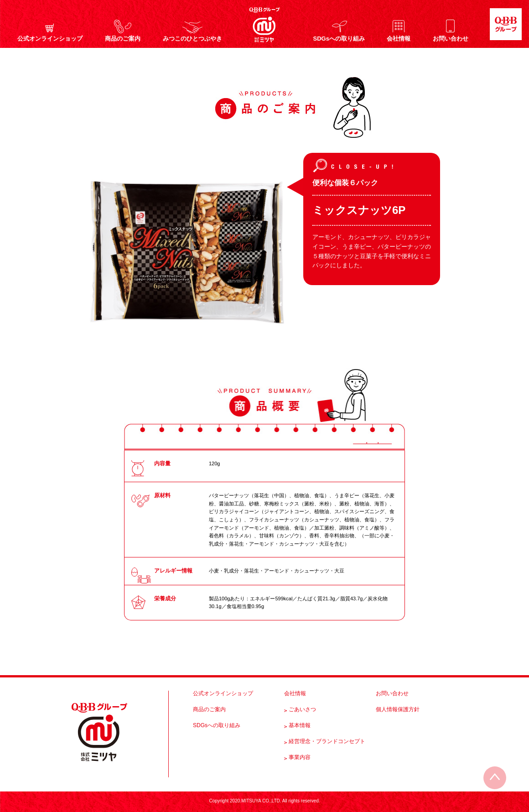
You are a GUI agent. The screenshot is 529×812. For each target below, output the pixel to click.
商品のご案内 (123, 38)
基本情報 (300, 725)
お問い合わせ (451, 38)
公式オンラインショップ (50, 38)
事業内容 (300, 757)
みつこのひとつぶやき (192, 38)
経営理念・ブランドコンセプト (327, 741)
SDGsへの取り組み (339, 38)
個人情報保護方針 (398, 709)
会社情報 (399, 38)
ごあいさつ (302, 709)
